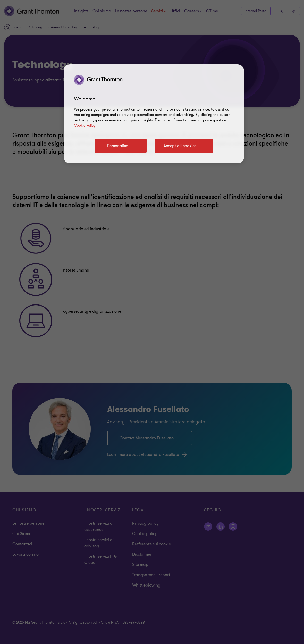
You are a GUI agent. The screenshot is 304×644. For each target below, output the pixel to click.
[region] (154, 114)
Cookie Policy (85, 126)
